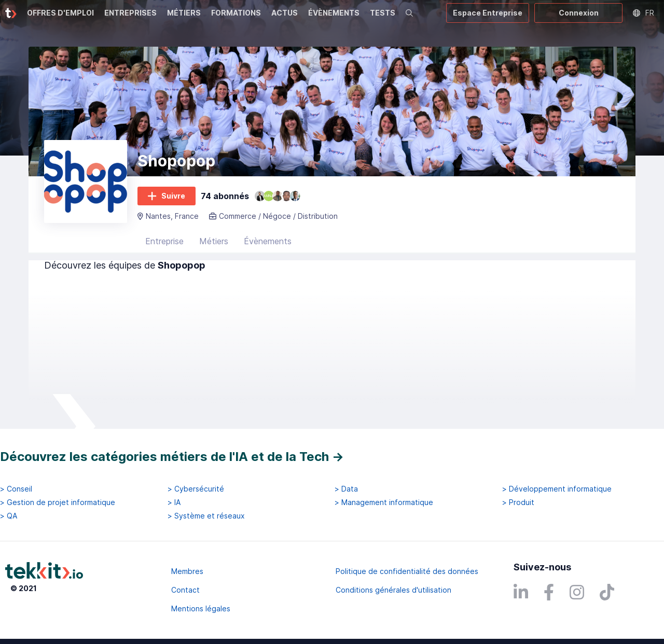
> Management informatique (384, 502)
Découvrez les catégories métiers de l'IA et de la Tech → (172, 457)
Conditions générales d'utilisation (393, 590)
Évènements (268, 241)
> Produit (518, 502)
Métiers (214, 241)
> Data (346, 489)
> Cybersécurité (196, 489)
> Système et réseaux (206, 516)
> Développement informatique (557, 489)
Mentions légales (201, 608)
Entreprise (164, 241)
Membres (187, 571)
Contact (185, 590)
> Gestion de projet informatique (58, 502)
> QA (9, 516)
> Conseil (16, 489)
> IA (174, 502)
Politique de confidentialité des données (407, 571)
